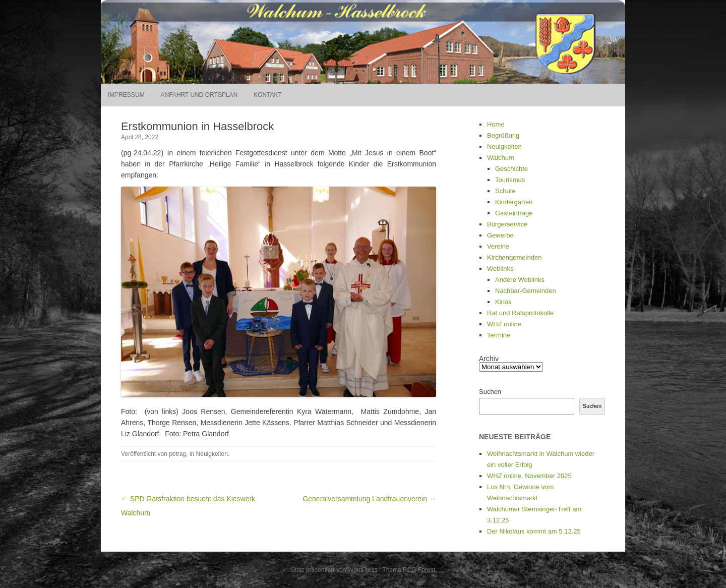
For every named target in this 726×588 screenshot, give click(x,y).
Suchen (490, 392)
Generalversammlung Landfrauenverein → (369, 499)
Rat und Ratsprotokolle (520, 313)
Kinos (503, 302)
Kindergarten (514, 202)
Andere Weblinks (520, 280)
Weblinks (500, 269)
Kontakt (268, 95)
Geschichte (511, 169)
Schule (505, 191)
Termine (499, 335)
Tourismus (510, 180)
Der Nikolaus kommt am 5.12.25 (534, 531)
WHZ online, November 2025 (529, 476)
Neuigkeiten (212, 454)
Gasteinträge (514, 213)
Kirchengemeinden (514, 257)
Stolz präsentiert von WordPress (334, 570)
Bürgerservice (507, 224)
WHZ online (504, 324)
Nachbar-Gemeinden (526, 291)
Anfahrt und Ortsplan (199, 95)
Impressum (126, 95)
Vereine (498, 246)
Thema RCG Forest (409, 570)
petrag (177, 454)
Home (496, 124)
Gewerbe (500, 235)
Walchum (501, 158)
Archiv (489, 359)
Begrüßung (503, 135)
